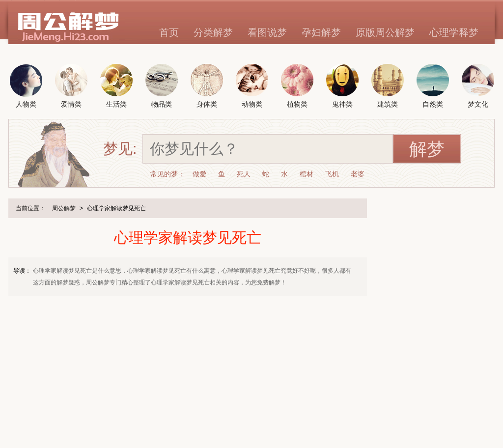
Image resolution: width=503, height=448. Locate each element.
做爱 (199, 174)
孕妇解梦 (321, 32)
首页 (169, 32)
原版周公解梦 (385, 32)
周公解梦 (64, 208)
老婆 (358, 174)
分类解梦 (213, 32)
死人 (244, 174)
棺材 (307, 174)
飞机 (332, 174)
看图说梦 (267, 32)
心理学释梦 (454, 32)
